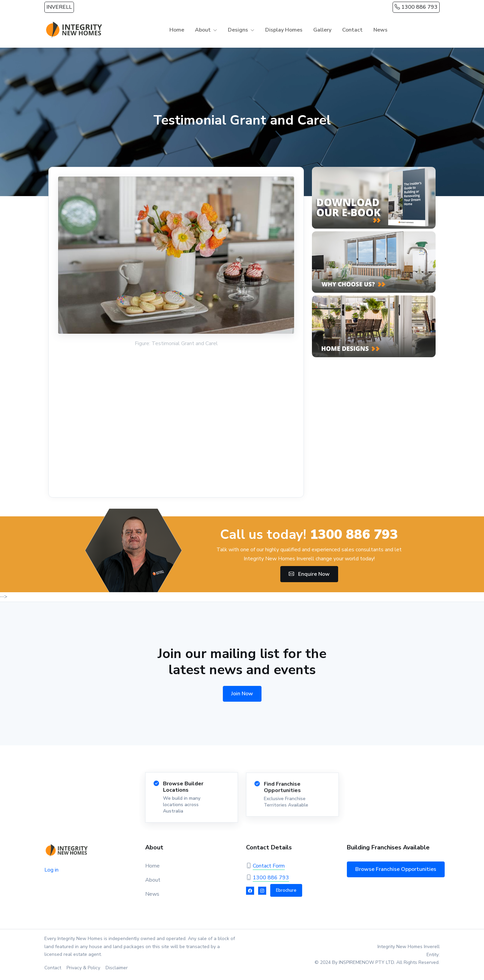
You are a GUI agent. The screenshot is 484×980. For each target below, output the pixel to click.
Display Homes (284, 30)
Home (177, 30)
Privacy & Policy (83, 968)
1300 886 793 (416, 7)
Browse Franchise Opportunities (396, 869)
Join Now (242, 694)
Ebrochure (286, 890)
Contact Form (269, 866)
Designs (238, 30)
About (203, 30)
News (380, 30)
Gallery (322, 30)
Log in (51, 870)
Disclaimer (117, 968)
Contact (352, 30)
